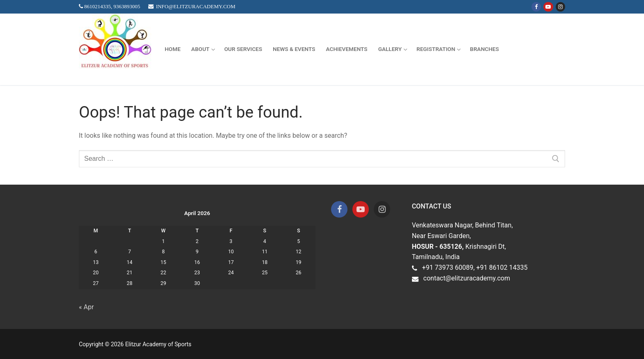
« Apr (86, 307)
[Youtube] (548, 7)
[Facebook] (536, 7)
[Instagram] (560, 7)
